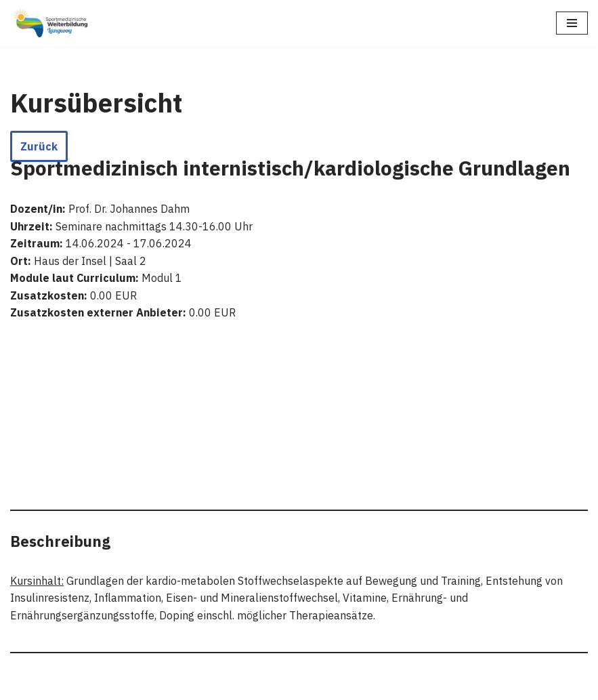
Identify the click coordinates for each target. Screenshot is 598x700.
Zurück (39, 146)
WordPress (356, 686)
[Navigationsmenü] (572, 23)
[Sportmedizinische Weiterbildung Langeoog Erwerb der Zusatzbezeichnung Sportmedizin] (51, 23)
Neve (229, 686)
